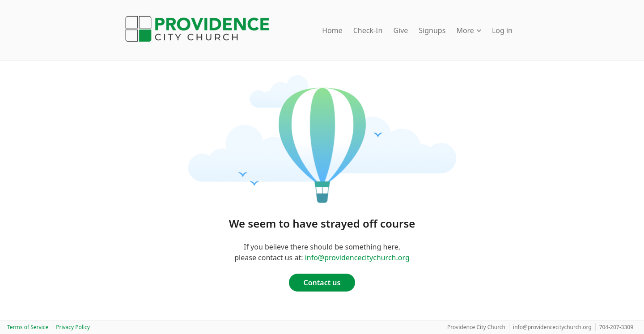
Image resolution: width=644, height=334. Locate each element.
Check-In (368, 30)
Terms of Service (28, 327)
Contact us (322, 283)
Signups (432, 30)
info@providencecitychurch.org (357, 258)
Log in (502, 30)
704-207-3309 (616, 327)
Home (332, 30)
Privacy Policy (73, 327)
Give (400, 30)
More (469, 30)
